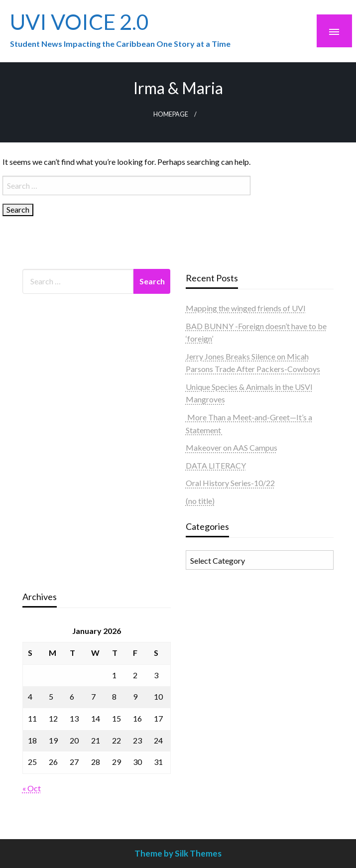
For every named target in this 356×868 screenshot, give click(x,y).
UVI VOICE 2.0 (79, 21)
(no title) (200, 501)
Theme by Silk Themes (178, 853)
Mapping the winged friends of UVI (246, 308)
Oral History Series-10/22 (230, 483)
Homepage (171, 114)
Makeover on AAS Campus (232, 447)
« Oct (32, 788)
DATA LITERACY (216, 465)
